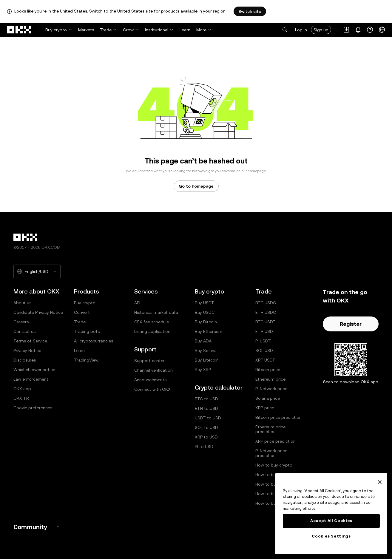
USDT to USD (208, 418)
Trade (106, 30)
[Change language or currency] (382, 30)
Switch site (250, 11)
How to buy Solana (274, 494)
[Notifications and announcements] (358, 30)
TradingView (86, 360)
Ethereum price (270, 379)
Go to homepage (196, 186)
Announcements (150, 380)
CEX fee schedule (152, 322)
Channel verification (153, 370)
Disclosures (25, 360)
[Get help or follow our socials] (370, 30)
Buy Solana (206, 350)
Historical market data (156, 312)
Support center (149, 361)
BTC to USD (206, 399)
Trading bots (87, 331)
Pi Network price (271, 389)
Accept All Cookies (331, 521)
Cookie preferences (33, 408)
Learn (185, 30)
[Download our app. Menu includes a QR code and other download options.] (346, 30)
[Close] (380, 482)
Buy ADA (203, 341)
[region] (331, 514)
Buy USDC (205, 312)
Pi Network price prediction (271, 453)
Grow (128, 30)
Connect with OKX (152, 389)
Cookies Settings (331, 536)
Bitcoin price (268, 370)
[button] (285, 30)
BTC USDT (266, 322)
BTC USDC (266, 303)
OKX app (22, 389)
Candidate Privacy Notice (38, 312)
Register (351, 324)
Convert (82, 312)
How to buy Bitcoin (274, 475)
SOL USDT (266, 350)
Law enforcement (31, 379)
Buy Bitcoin (206, 322)
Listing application (152, 331)
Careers (21, 322)
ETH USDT (266, 331)
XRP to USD (206, 437)
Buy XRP (203, 370)
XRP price (265, 408)
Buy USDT (205, 303)
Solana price (268, 398)
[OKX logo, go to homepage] (19, 30)
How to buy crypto (274, 465)
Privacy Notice (27, 350)
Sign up (321, 30)
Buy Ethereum (209, 331)
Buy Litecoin (207, 360)
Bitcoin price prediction (278, 417)
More (201, 30)
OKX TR (21, 398)
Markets (86, 30)
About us (22, 303)
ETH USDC (266, 312)
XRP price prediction (276, 441)
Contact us (24, 331)
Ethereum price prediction (270, 429)
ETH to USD (206, 408)
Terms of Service (30, 341)
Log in (301, 30)
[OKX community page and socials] (59, 527)
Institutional (157, 30)
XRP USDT (265, 360)
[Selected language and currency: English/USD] (37, 271)
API (137, 303)
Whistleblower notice (34, 370)
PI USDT (263, 341)
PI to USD (204, 447)
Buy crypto (56, 30)
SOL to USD (206, 427)
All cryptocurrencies (94, 341)
